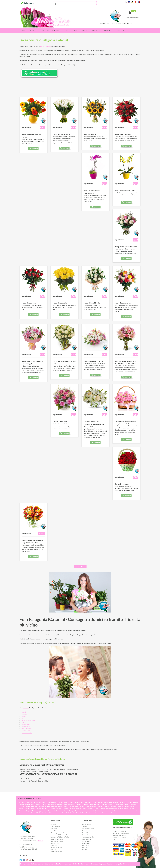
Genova (21, 807)
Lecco (60, 807)
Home (24, 30)
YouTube (27, 860)
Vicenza (91, 813)
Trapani (27, 813)
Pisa (84, 809)
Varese (56, 813)
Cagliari (21, 805)
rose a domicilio (27, 729)
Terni (33, 813)
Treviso (45, 813)
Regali (85, 30)
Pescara (72, 809)
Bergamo (88, 802)
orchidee (24, 712)
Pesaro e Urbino (112, 809)
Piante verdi (85, 845)
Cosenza (78, 805)
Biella (95, 802)
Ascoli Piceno (52, 802)
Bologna (116, 802)
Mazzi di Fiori (86, 831)
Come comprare (55, 827)
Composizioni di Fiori (88, 837)
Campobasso (29, 805)
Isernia (48, 807)
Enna (99, 805)
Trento (136, 811)
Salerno (78, 811)
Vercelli (78, 813)
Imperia (41, 807)
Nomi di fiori (54, 845)
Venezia (85, 813)
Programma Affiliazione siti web (60, 835)
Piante (76, 30)
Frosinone (133, 805)
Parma (103, 809)
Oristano (45, 809)
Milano (107, 807)
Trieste (38, 813)
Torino (21, 813)
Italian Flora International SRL (64, 864)
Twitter (21, 860)
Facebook (24, 860)
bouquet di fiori (27, 731)
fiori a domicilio (46, 46)
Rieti (56, 811)
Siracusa (104, 811)
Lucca (87, 807)
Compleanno (96, 30)
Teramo (129, 811)
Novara (33, 809)
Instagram (30, 860)
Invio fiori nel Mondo (57, 841)
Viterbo (104, 813)
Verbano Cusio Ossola (67, 813)
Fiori (67, 30)
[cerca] (75, 4)
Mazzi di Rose (86, 833)
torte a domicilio (27, 733)
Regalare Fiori (55, 843)
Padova (66, 809)
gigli (23, 718)
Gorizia (27, 807)
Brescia (129, 802)
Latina (81, 807)
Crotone (54, 807)
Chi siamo (53, 825)
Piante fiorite (85, 847)
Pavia (126, 809)
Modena (120, 807)
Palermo (52, 809)
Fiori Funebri (85, 835)
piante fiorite (26, 727)
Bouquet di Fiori (86, 839)
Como (65, 805)
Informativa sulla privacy (98, 864)
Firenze (116, 805)
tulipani (24, 722)
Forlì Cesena (124, 805)
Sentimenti (57, 30)
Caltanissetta (51, 805)
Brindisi (122, 802)
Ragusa (50, 811)
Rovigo (72, 811)
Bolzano (136, 802)
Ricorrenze (109, 30)
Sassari (110, 811)
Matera (21, 809)
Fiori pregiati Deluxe (88, 829)
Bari (83, 802)
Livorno (71, 807)
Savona (117, 811)
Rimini (66, 811)
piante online (26, 724)
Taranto (123, 811)
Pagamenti (54, 829)
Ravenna (21, 811)
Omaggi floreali (86, 825)
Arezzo (67, 802)
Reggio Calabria (31, 811)
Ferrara (104, 805)
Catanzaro (92, 805)
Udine (51, 813)
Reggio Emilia (42, 811)
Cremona (71, 805)
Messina (101, 807)
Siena (84, 811)
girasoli (24, 716)
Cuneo (59, 805)
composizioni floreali (28, 720)
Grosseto (34, 807)
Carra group (85, 864)
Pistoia (121, 809)
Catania (85, 805)
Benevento (108, 802)
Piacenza (59, 809)
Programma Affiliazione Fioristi (60, 837)
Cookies (110, 864)
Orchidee (84, 849)
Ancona (39, 802)
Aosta (44, 802)
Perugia (79, 809)
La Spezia (96, 811)
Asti (72, 802)
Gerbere (84, 827)
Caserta (38, 805)
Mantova (113, 807)
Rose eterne (121, 30)
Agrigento (22, 802)
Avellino (77, 802)
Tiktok (33, 860)
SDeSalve (126, 864)
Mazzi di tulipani (86, 841)
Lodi (77, 807)
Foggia (110, 805)
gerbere (24, 714)
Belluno (100, 802)
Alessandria (31, 802)
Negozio (34, 30)
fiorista (26, 708)
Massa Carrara (129, 807)
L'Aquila (60, 802)
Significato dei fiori (56, 852)
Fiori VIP (53, 849)
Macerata (93, 807)
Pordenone (91, 809)
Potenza (132, 809)
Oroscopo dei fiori (56, 847)
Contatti (53, 831)
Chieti (44, 805)
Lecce (65, 807)
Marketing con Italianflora (58, 833)
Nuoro (39, 809)
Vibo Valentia (112, 813)
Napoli (27, 809)
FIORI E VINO (45, 30)
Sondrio (89, 811)
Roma (60, 811)
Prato (98, 809)
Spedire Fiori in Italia (57, 839)
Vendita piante (86, 843)
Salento (41, 841)
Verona (98, 813)
